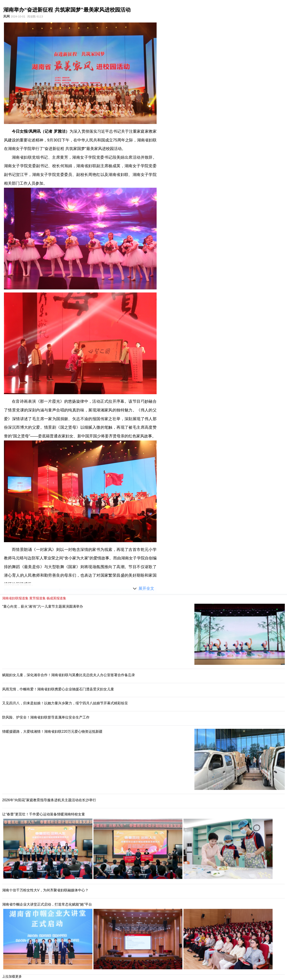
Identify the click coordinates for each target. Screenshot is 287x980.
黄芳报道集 (37, 598)
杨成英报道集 (56, 598)
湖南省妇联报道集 (15, 598)
